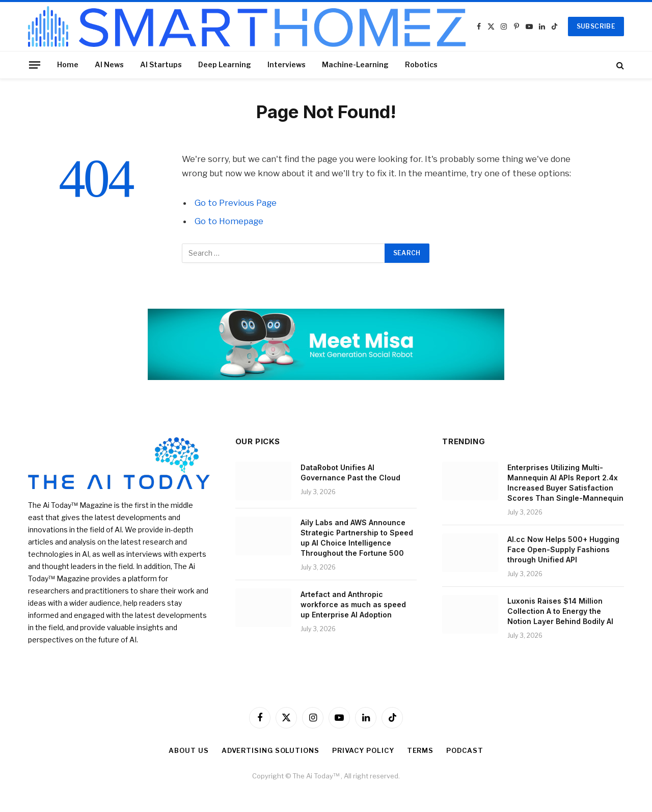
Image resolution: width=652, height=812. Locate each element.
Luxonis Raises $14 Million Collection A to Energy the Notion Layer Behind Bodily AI (560, 611)
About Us (188, 750)
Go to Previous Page (236, 203)
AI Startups (161, 64)
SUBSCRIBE (596, 26)
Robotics (421, 64)
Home (68, 64)
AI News (109, 64)
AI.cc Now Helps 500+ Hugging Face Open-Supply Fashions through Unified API (563, 549)
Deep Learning (225, 64)
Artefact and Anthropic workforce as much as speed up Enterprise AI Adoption (353, 604)
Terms (420, 750)
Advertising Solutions (270, 750)
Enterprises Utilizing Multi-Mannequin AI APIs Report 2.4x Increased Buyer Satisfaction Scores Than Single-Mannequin (565, 483)
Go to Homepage (229, 221)
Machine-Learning (355, 64)
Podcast (465, 750)
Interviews (287, 64)
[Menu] (35, 65)
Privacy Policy (363, 750)
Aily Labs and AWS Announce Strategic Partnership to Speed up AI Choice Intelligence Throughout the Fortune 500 (357, 538)
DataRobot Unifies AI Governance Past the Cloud (350, 472)
